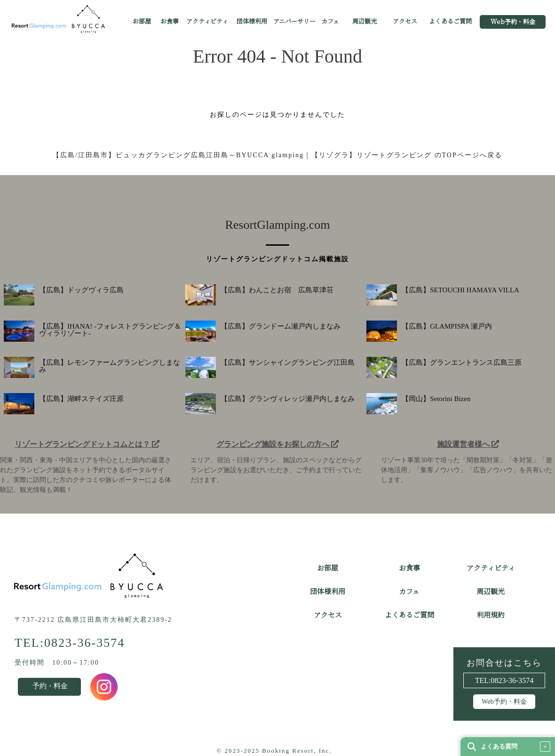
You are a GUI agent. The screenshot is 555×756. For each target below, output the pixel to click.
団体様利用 (252, 22)
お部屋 (142, 22)
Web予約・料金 (513, 22)
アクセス (405, 22)
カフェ (330, 22)
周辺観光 (365, 22)
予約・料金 (50, 686)
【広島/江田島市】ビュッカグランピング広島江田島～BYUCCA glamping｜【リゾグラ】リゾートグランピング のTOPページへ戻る (277, 155)
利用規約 (491, 615)
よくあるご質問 (450, 22)
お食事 (170, 22)
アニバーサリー (294, 22)
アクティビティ (207, 22)
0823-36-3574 (512, 681)
